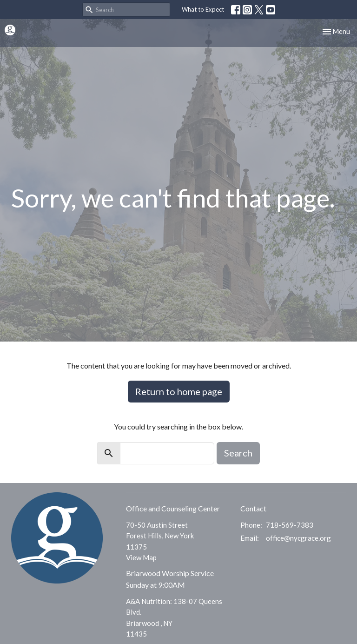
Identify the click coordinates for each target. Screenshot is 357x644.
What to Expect (203, 9)
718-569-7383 (290, 525)
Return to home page (179, 391)
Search (238, 453)
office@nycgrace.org (298, 538)
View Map (141, 557)
